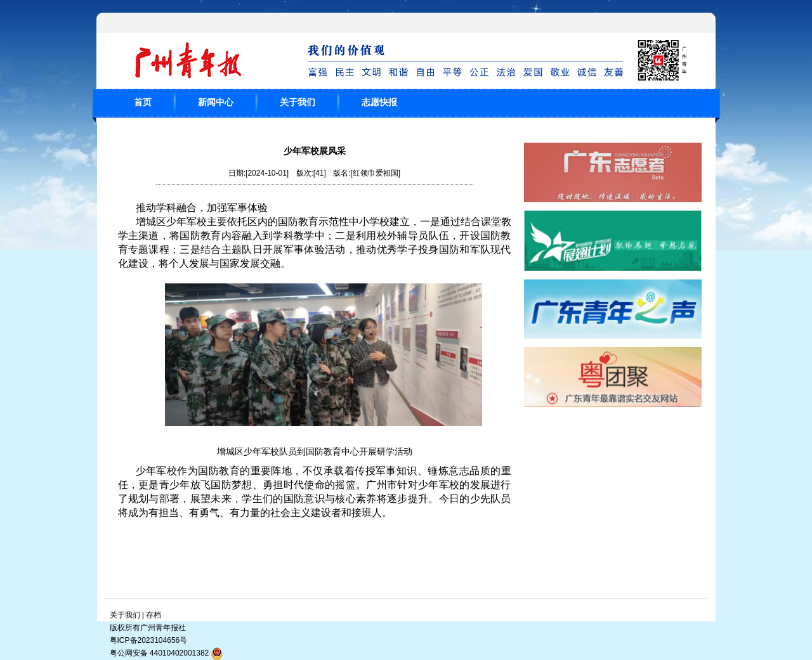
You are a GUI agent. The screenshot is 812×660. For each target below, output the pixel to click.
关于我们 (298, 102)
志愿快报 (379, 102)
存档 (154, 615)
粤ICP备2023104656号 (149, 640)
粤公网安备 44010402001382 (167, 653)
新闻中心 (216, 102)
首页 (143, 102)
